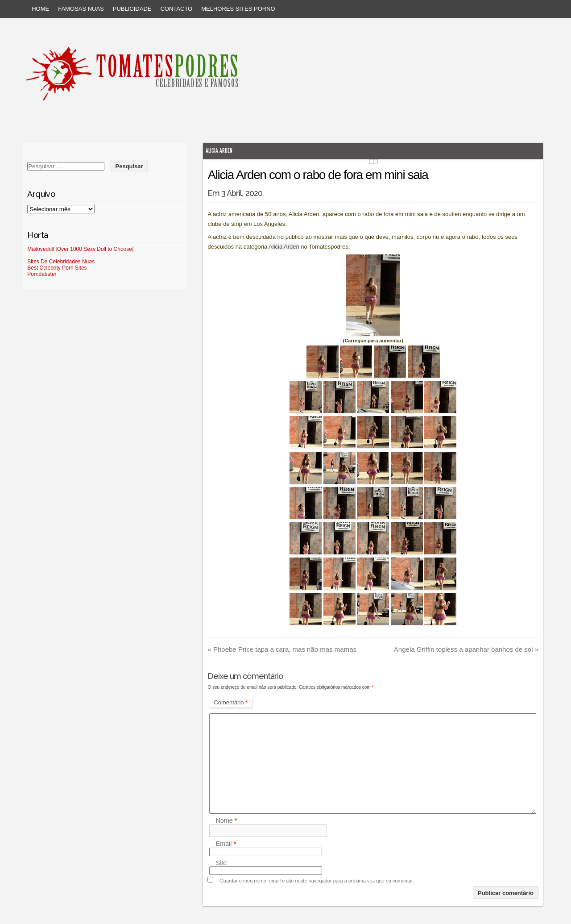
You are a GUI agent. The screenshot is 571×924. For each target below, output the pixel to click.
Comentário (231, 702)
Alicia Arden (219, 151)
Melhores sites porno (238, 9)
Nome (227, 821)
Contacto (176, 9)
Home (40, 9)
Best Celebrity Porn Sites (57, 268)
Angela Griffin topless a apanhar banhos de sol (466, 649)
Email (226, 844)
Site (221, 863)
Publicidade (132, 9)
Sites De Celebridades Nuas (61, 262)
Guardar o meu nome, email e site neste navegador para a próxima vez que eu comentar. (317, 881)
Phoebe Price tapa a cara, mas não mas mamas (282, 649)
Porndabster (42, 274)
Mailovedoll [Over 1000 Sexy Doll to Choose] (80, 249)
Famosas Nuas (81, 9)
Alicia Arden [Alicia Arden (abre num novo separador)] (284, 247)
